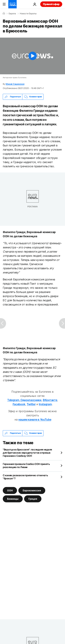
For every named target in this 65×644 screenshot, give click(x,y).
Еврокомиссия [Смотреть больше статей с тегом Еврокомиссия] (32, 490)
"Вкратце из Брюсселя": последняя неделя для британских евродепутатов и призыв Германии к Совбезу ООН (27, 453)
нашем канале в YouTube (35, 419)
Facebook (19, 404)
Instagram (45, 404)
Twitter (31, 404)
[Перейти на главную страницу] (12, 4)
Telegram (13, 400)
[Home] (4, 13)
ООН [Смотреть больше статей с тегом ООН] (10, 490)
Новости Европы (28, 14)
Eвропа (12, 14)
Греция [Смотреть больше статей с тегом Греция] (33, 499)
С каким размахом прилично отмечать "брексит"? (25, 477)
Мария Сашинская (15, 84)
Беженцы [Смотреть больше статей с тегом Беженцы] (13, 499)
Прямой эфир (51, 4)
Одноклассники (31, 400)
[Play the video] (32, 56)
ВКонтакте (50, 400)
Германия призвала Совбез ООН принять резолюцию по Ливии (26, 466)
